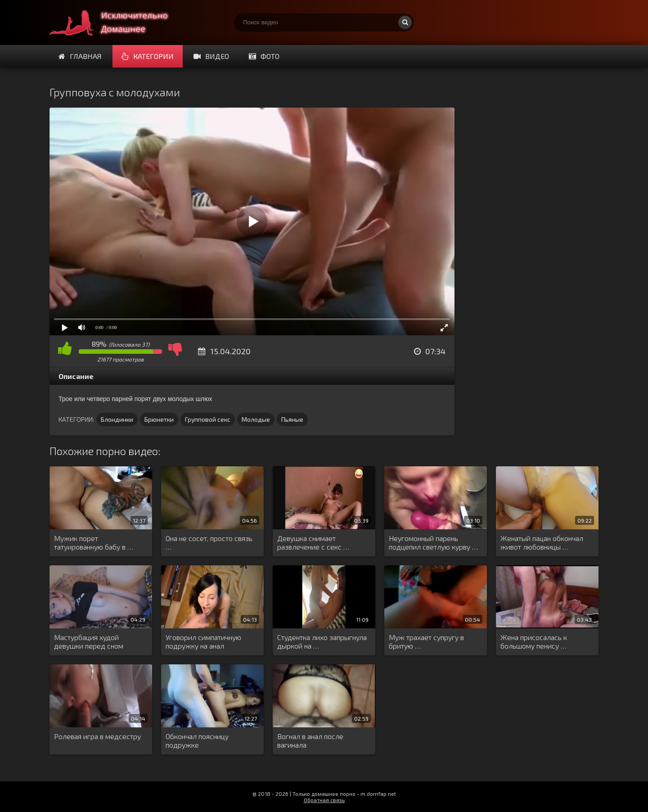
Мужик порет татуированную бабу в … (94, 542)
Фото (264, 56)
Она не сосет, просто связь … (209, 542)
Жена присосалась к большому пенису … (534, 641)
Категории (148, 56)
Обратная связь (324, 800)
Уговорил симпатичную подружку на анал (203, 641)
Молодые (256, 419)
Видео (211, 56)
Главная (80, 56)
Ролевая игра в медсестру (97, 736)
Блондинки (117, 419)
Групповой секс (208, 419)
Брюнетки (159, 419)
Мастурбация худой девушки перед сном (89, 641)
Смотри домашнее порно (117, 23)
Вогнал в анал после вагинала (310, 740)
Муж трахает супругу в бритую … (426, 641)
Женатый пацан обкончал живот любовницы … (542, 542)
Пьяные (292, 419)
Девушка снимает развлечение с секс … (313, 542)
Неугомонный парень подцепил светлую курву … (433, 542)
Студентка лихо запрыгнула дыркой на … (322, 641)
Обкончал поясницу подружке (197, 740)
